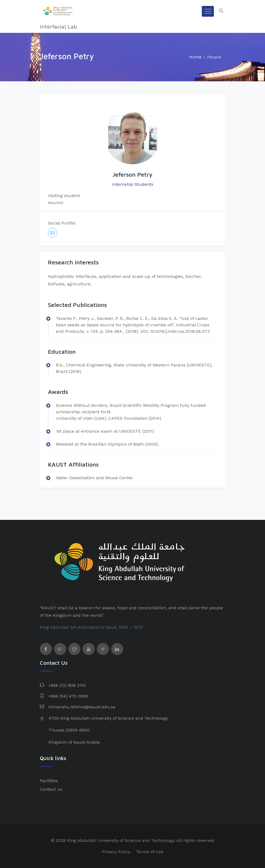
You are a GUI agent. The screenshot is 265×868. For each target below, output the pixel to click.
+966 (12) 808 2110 (67, 685)
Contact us (51, 789)
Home (195, 57)
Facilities (49, 781)
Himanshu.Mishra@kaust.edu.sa (82, 707)
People (214, 57)
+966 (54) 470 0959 (68, 696)
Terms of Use (150, 852)
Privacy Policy (116, 852)
